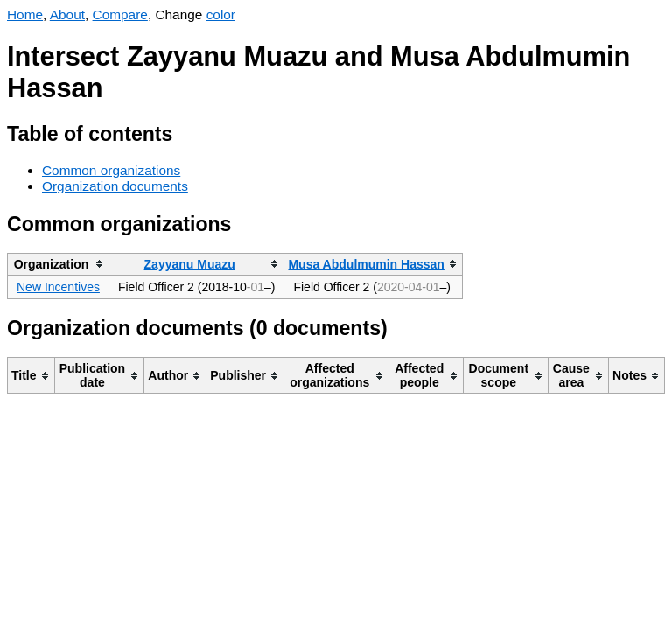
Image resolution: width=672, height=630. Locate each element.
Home (25, 14)
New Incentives (58, 287)
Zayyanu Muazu (190, 264)
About (67, 14)
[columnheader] (59, 264)
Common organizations (111, 170)
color (221, 14)
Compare (120, 14)
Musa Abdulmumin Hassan (366, 264)
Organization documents (115, 186)
